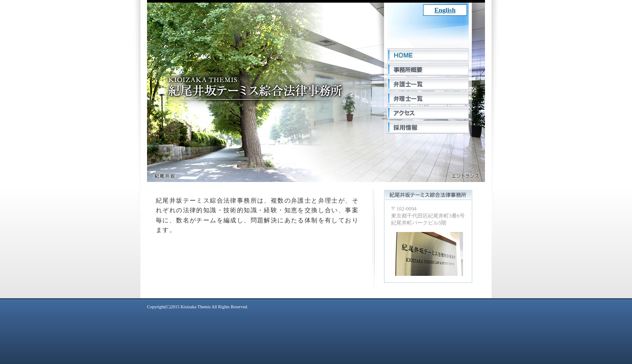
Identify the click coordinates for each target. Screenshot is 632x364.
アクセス (428, 113)
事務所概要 (428, 69)
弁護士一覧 (428, 84)
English (445, 10)
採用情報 (428, 127)
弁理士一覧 (428, 98)
